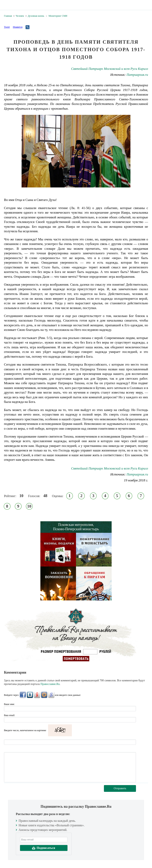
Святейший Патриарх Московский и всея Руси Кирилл (110, 69)
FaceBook (23, 695)
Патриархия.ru (137, 75)
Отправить (120, 788)
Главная (8, 16)
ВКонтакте (30, 695)
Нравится (18, 27)
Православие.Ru (50, 684)
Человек (20, 16)
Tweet (7, 27)
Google (51, 695)
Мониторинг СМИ (58, 16)
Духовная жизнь (36, 16)
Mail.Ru (44, 695)
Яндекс (37, 695)
